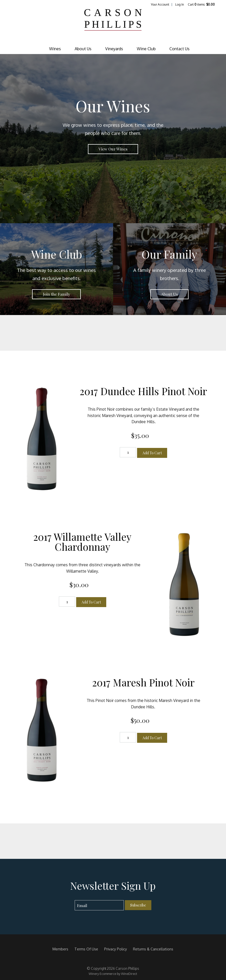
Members (60, 949)
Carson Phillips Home (113, 25)
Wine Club (146, 49)
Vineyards (114, 49)
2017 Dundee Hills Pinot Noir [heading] (143, 391)
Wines (55, 49)
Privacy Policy (116, 949)
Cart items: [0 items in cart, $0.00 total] (201, 4)
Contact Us (180, 49)
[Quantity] (128, 452)
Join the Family (56, 294)
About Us (83, 49)
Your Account (160, 4)
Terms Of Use (86, 949)
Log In (180, 4)
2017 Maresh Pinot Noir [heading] (143, 682)
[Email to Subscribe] (99, 905)
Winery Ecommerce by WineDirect (113, 974)
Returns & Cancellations (153, 949)
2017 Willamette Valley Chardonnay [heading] (82, 542)
